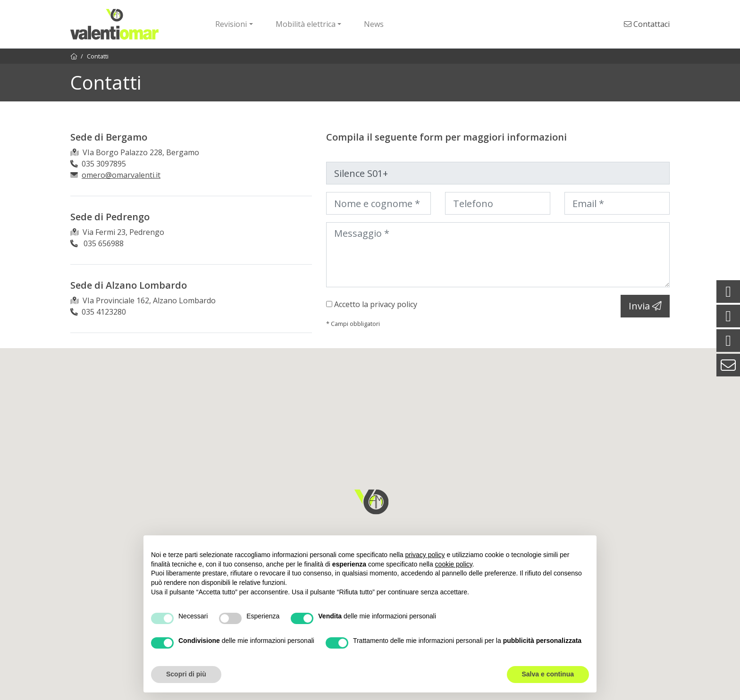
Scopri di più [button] (186, 674)
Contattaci (647, 24)
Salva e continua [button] (548, 674)
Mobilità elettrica (306, 24)
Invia (645, 306)
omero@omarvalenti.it (121, 175)
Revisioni (231, 24)
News (374, 24)
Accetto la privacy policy (376, 304)
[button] (371, 502)
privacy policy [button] (425, 555)
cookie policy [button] (454, 564)
